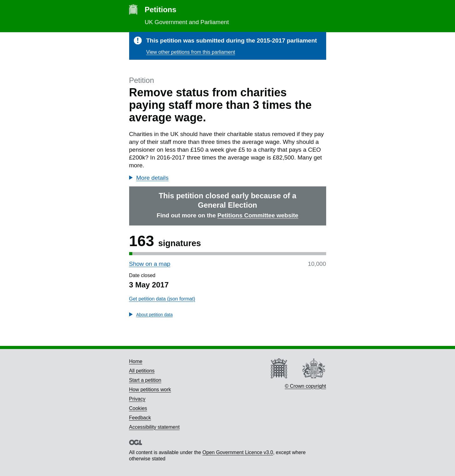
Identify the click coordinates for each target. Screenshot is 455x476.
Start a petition (145, 380)
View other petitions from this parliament (191, 52)
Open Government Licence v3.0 (238, 452)
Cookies (138, 408)
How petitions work (150, 390)
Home (136, 361)
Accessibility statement (154, 427)
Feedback (140, 418)
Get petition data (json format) (162, 299)
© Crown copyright (306, 386)
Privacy (137, 399)
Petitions (161, 10)
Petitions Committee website (258, 215)
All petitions (142, 371)
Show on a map (150, 264)
